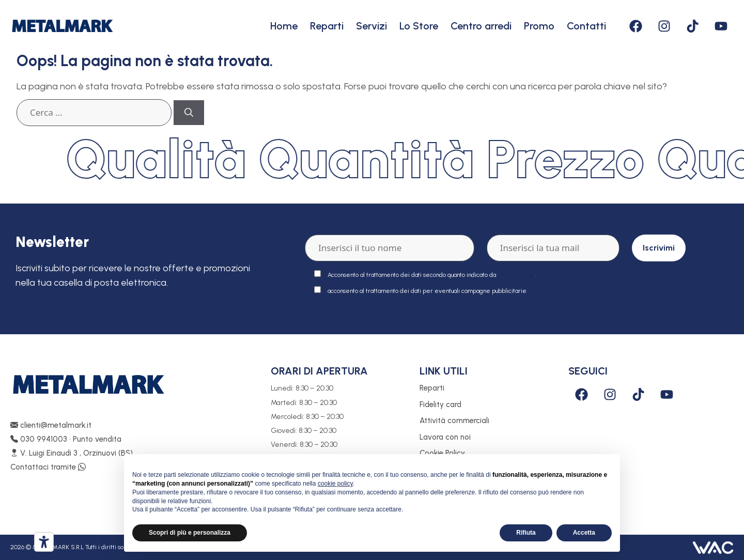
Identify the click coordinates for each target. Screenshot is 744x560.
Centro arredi (481, 26)
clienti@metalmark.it (51, 425)
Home (284, 26)
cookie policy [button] (335, 484)
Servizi (371, 26)
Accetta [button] (584, 533)
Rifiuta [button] (526, 533)
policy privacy (516, 275)
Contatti (586, 26)
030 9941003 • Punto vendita (66, 439)
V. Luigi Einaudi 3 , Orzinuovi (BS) (72, 453)
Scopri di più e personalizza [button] (190, 533)
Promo (539, 26)
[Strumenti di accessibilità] (44, 542)
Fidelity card (440, 405)
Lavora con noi (445, 437)
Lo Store (419, 26)
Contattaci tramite (48, 467)
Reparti (327, 26)
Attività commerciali (454, 421)
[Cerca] (189, 113)
